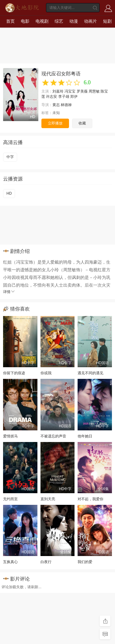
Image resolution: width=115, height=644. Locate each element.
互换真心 (10, 562)
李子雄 (64, 97)
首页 (10, 21)
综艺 (59, 21)
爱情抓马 (10, 436)
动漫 (74, 21)
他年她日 (85, 436)
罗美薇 (82, 91)
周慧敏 (94, 91)
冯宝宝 (70, 91)
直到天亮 (48, 499)
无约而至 (10, 499)
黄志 (56, 105)
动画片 (90, 21)
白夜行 (46, 562)
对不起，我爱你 (90, 499)
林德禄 (66, 105)
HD (9, 193)
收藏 (82, 123)
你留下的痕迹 (14, 373)
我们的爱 (85, 562)
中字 (10, 157)
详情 (9, 292)
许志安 (52, 97)
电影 (25, 21)
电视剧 (42, 21)
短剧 (107, 21)
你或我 (46, 373)
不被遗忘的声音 (53, 436)
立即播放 (55, 123)
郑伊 (74, 97)
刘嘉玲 (58, 91)
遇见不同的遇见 (90, 373)
